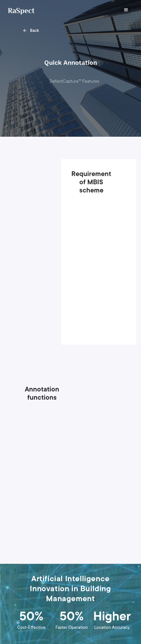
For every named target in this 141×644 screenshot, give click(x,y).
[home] (20, 10)
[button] (126, 10)
